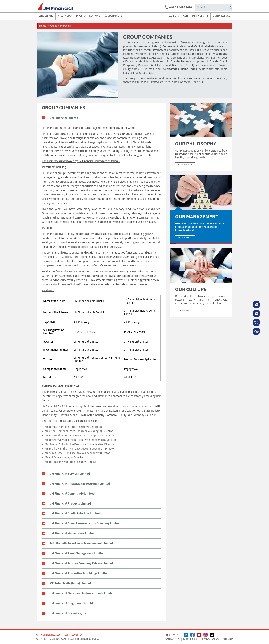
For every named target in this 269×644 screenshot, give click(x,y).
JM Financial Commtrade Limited (72, 494)
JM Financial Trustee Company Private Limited (81, 563)
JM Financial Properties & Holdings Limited (79, 573)
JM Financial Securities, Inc (68, 613)
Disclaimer (190, 639)
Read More (183, 165)
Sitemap (228, 639)
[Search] (213, 7)
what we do (65, 16)
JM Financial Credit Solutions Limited (75, 514)
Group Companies (60, 26)
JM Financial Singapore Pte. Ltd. (72, 603)
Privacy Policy (210, 639)
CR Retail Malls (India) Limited (71, 583)
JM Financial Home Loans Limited (73, 533)
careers (174, 16)
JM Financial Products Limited (71, 504)
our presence (221, 16)
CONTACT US (172, 639)
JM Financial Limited (64, 118)
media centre (200, 16)
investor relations (88, 16)
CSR (185, 16)
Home (43, 26)
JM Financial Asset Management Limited (77, 553)
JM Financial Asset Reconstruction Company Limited (85, 523)
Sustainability (113, 16)
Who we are (46, 16)
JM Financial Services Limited (70, 474)
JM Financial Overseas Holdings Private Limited (82, 593)
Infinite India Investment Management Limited (81, 543)
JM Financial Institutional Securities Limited (80, 484)
